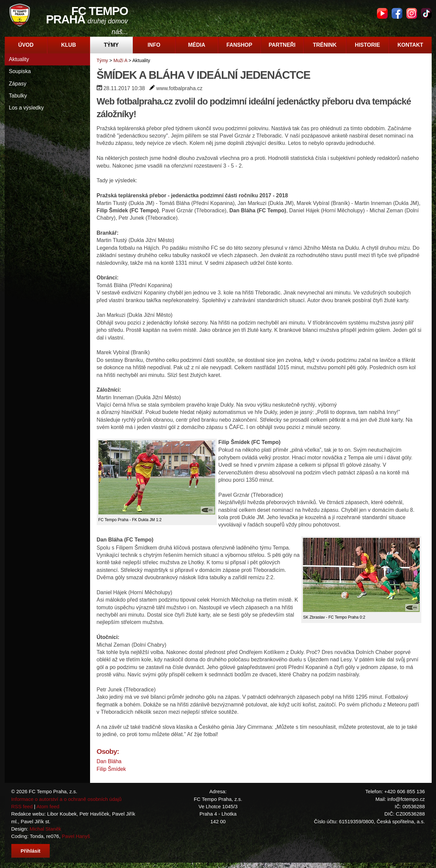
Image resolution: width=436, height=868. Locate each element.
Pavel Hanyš (76, 836)
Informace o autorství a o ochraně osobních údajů (67, 799)
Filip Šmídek (111, 769)
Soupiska (20, 71)
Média (197, 45)
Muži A (120, 60)
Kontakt (410, 45)
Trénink (325, 45)
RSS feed (22, 806)
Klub (68, 45)
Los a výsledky (27, 108)
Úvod (26, 45)
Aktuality (19, 59)
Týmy (111, 45)
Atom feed (48, 806)
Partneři (282, 45)
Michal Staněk (45, 829)
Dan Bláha (109, 761)
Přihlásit (31, 851)
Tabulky (18, 96)
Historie (367, 45)
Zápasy (18, 84)
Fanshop (239, 45)
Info (154, 45)
